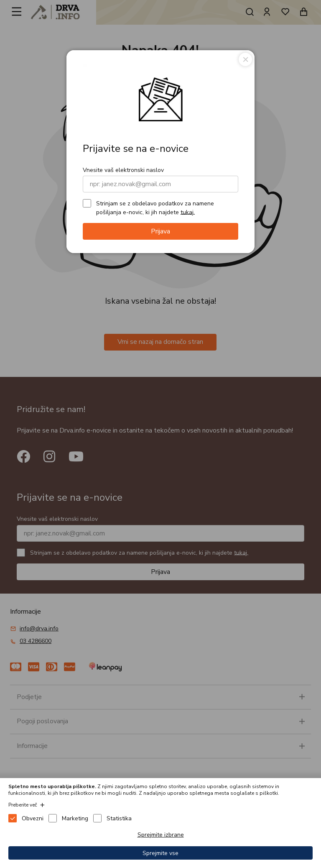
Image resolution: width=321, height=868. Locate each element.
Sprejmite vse (160, 853)
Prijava (160, 231)
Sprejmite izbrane (161, 835)
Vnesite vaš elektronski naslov (123, 170)
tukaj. (188, 212)
